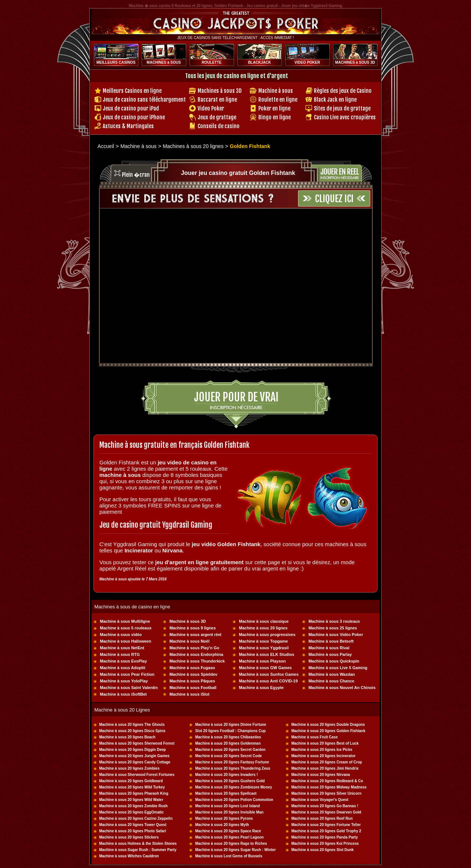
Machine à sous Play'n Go (194, 648)
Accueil (106, 146)
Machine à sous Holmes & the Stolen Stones (138, 844)
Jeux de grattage (217, 117)
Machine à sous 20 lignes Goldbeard (131, 781)
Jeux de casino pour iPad (131, 108)
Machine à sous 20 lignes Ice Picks (322, 750)
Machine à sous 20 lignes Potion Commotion (234, 800)
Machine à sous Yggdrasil (264, 648)
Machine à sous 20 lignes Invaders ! (226, 775)
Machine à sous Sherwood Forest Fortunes (137, 775)
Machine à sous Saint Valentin (129, 688)
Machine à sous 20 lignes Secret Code (228, 756)
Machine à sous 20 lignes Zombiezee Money (233, 787)
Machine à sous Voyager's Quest (320, 800)
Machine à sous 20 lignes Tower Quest (133, 825)
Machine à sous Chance (331, 681)
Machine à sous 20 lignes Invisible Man (229, 812)
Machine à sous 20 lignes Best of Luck (325, 743)
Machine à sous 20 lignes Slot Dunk (323, 850)
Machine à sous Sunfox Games (269, 674)
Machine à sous (276, 91)
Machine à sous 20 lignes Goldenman (228, 743)
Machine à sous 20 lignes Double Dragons (328, 725)
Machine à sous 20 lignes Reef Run (322, 818)
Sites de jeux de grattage (342, 108)
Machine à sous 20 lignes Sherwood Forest (137, 743)
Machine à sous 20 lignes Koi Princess (325, 844)
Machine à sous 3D (187, 621)
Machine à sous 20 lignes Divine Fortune (231, 725)
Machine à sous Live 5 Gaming (338, 668)
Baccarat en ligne (217, 100)
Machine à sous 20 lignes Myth (222, 825)
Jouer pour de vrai (236, 397)
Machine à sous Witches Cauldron (129, 856)
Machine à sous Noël (189, 641)
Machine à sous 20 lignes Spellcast (226, 793)
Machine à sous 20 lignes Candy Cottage (135, 762)
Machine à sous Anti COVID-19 (268, 681)
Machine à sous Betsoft (331, 641)
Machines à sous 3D (220, 91)
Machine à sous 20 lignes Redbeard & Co (327, 781)
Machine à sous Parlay (330, 654)
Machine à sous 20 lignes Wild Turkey (132, 787)
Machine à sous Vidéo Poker (336, 635)
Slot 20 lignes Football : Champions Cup (230, 731)
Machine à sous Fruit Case (315, 737)
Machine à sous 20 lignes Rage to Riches (231, 844)
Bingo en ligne (275, 117)
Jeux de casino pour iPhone (134, 117)
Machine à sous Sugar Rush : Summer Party (138, 850)
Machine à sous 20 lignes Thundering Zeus (233, 768)
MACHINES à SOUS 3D (355, 62)
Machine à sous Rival (329, 648)
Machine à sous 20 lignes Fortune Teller (326, 825)
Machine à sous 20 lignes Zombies (130, 768)
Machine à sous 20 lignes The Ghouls (132, 725)
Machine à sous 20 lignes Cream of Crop (327, 762)
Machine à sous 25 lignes (333, 628)
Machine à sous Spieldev (193, 674)
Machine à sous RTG (120, 654)
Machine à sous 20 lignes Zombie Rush (134, 806)
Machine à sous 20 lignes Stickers (129, 837)
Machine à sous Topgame (263, 641)
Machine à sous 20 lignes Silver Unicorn (327, 793)
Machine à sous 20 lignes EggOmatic (132, 812)
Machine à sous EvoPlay (124, 661)
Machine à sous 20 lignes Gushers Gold (230, 781)
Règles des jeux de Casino (343, 91)
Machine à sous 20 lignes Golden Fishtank (328, 731)
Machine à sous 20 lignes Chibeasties (228, 737)
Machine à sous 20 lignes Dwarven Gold (326, 812)
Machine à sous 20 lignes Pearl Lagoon (229, 837)
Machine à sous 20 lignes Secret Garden (230, 750)
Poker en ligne (274, 108)
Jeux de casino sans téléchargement (144, 100)
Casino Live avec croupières (345, 117)
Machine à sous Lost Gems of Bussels (229, 856)
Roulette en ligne (278, 100)
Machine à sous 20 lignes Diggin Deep (133, 750)
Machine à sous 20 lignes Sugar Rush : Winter (235, 850)
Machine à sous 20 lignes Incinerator (324, 756)
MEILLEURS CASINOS (116, 62)
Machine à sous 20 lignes (263, 628)
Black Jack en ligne (335, 100)
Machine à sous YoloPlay (124, 681)
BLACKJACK (259, 62)
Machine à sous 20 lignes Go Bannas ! (325, 806)
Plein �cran (136, 175)
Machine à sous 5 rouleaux (126, 628)
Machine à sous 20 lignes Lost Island (227, 806)
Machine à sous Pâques (192, 681)
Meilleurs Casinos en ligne (132, 91)
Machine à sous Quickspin (334, 661)
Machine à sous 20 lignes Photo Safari (133, 831)
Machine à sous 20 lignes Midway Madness (329, 787)
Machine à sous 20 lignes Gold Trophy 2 (326, 831)
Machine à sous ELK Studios (266, 654)
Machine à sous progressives (267, 635)
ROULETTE (212, 62)
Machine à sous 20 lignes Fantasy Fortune (232, 762)
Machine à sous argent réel (195, 635)
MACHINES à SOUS (164, 62)
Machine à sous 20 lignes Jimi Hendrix (325, 768)
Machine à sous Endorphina (196, 654)
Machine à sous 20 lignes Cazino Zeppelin (136, 818)
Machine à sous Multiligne (125, 621)
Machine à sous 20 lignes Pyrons (224, 818)
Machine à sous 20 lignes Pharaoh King (134, 793)
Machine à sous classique (264, 621)
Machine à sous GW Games (265, 668)
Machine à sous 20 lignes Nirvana (321, 775)
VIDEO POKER (307, 62)
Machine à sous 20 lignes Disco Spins (132, 731)
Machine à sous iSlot (189, 694)
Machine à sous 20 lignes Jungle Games (134, 756)
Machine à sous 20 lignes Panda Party (325, 837)
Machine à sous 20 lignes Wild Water (131, 800)
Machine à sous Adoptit (123, 668)
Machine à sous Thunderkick (197, 661)
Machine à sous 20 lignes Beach (128, 737)
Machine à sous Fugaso (192, 668)
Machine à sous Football (193, 688)
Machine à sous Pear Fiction (127, 674)
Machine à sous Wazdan (332, 674)
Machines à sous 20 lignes (193, 146)
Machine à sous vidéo (121, 635)
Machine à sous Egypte (261, 688)
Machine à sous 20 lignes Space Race (228, 831)
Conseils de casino (219, 126)
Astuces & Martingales (128, 126)
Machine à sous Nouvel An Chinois (342, 688)
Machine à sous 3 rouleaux (334, 621)
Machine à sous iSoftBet (123, 694)
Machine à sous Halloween (126, 641)
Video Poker (211, 108)
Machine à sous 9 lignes (192, 628)
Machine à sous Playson (262, 661)
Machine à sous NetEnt (122, 648)
